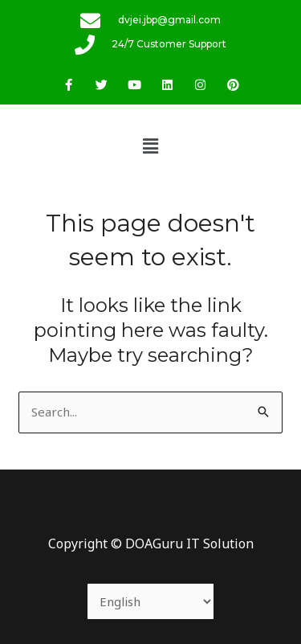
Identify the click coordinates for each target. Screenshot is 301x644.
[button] (150, 146)
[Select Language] (151, 602)
